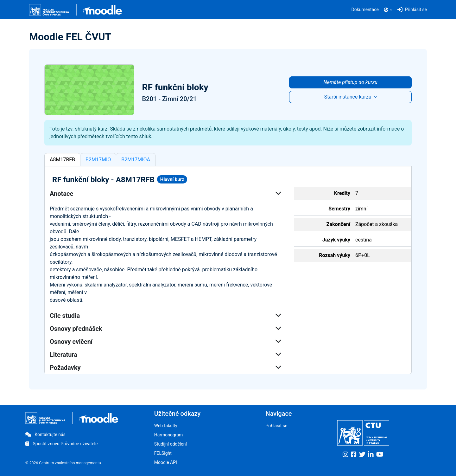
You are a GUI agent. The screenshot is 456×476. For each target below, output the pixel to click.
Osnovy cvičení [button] (166, 342)
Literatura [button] (166, 355)
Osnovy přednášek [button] (166, 329)
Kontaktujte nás (45, 434)
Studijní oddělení (171, 444)
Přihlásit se (276, 426)
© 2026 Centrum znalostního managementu (63, 463)
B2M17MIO (98, 160)
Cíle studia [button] (166, 316)
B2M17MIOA (136, 160)
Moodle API (166, 462)
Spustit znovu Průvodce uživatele (61, 444)
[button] (388, 10)
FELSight (163, 453)
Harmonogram (169, 435)
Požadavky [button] (166, 368)
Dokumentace (365, 10)
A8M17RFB (62, 160)
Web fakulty (166, 426)
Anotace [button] (166, 194)
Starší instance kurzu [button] (348, 97)
